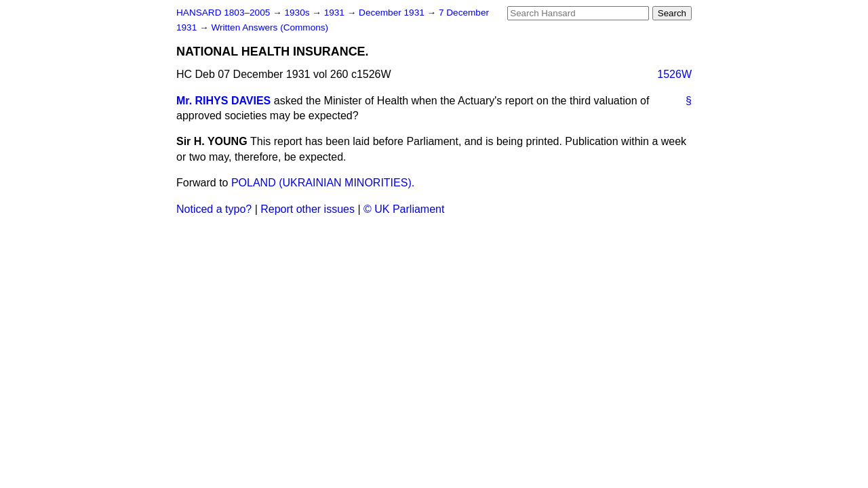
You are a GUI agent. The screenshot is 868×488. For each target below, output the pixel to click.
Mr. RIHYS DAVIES (223, 101)
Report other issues (308, 209)
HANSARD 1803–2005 (223, 13)
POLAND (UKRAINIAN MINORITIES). (323, 183)
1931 (336, 13)
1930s (298, 13)
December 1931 (393, 13)
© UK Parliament (404, 209)
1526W (674, 74)
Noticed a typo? (214, 209)
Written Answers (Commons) (270, 27)
